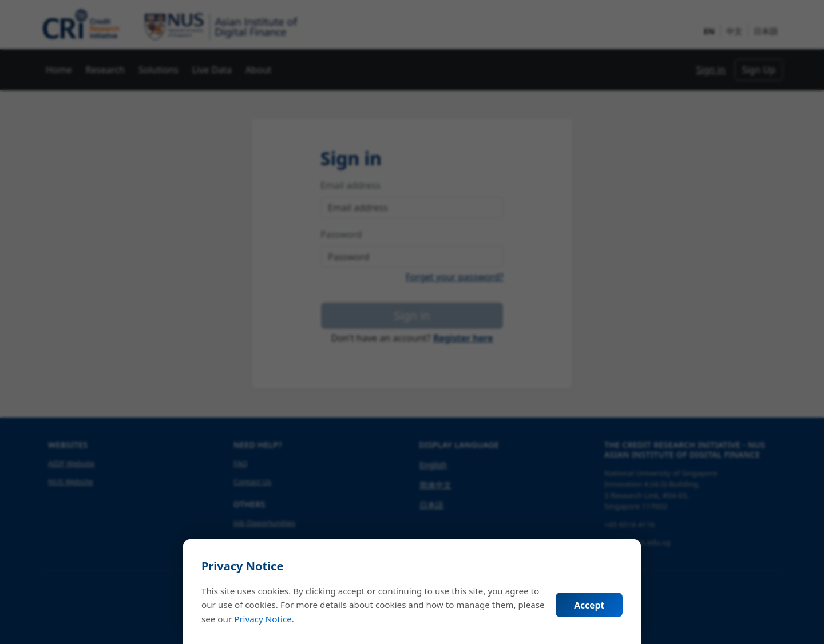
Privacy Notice (263, 619)
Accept (589, 605)
